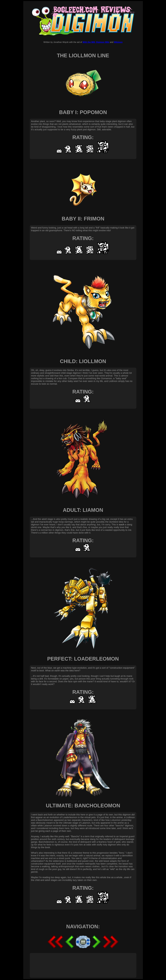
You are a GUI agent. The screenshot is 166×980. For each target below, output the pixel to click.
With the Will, (89, 42)
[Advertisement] (78, 962)
